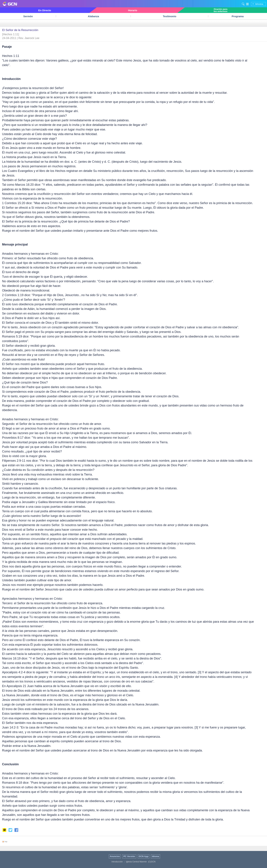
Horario (133, 10)
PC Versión (129, 856)
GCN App (143, 856)
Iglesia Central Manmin (136, 862)
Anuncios (115, 856)
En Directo (45, 10)
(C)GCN (152, 862)
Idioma (259, 4)
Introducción (117, 862)
